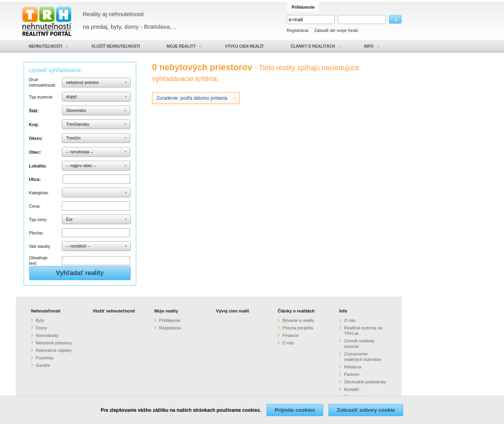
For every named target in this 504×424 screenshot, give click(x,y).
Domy (42, 328)
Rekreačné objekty (54, 350)
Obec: (35, 152)
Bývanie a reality (298, 320)
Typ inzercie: (41, 97)
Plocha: (36, 233)
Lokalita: (38, 166)
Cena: (35, 206)
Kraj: (34, 125)
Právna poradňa (298, 328)
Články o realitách (296, 311)
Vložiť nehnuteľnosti (114, 311)
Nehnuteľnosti (46, 311)
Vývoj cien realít (233, 311)
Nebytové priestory (54, 343)
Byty (40, 320)
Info (343, 311)
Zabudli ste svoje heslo (336, 30)
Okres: (36, 138)
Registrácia (297, 30)
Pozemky (45, 358)
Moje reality (166, 311)
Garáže (43, 365)
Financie (291, 335)
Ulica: (35, 179)
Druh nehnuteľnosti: (43, 82)
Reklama (353, 367)
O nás (288, 343)
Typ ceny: (38, 219)
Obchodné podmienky (365, 382)
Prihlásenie (170, 320)
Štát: (34, 111)
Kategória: (39, 193)
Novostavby (47, 335)
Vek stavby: (40, 246)
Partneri (352, 374)
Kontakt (351, 389)
